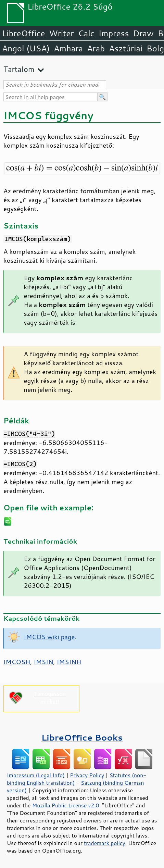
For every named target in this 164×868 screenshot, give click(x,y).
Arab (96, 48)
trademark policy (104, 843)
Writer (61, 33)
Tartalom (19, 69)
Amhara (68, 48)
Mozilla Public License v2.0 (66, 805)
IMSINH (69, 662)
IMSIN (43, 662)
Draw (143, 33)
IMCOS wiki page (49, 637)
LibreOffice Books (82, 737)
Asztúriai (126, 48)
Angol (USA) (26, 48)
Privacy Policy (87, 775)
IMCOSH (17, 662)
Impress (114, 33)
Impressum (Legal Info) (36, 775)
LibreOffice (23, 33)
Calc (86, 33)
